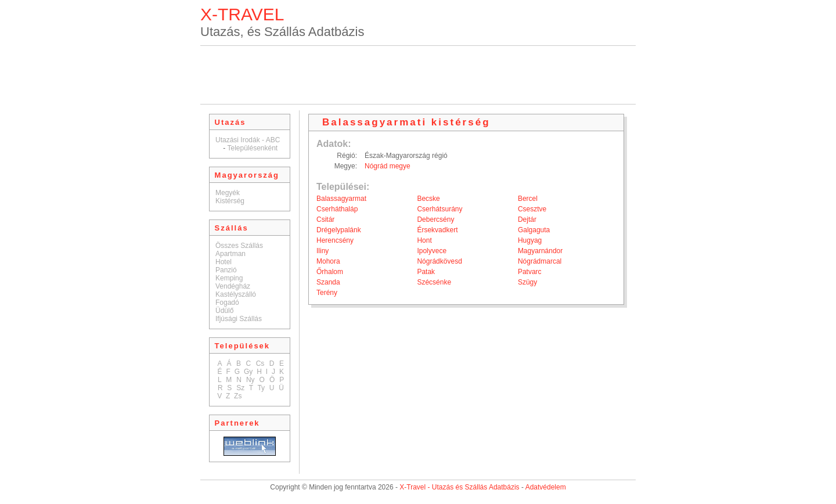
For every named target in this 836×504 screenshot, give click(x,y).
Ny (251, 380)
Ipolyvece (432, 251)
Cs (260, 363)
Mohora (328, 261)
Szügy (527, 282)
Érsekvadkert (437, 230)
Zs (238, 396)
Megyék (228, 193)
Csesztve (532, 209)
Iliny (322, 251)
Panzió (226, 270)
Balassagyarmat (341, 199)
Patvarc (530, 272)
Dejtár (527, 219)
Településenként (252, 148)
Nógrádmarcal (540, 261)
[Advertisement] (418, 75)
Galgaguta (534, 230)
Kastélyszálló (236, 294)
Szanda (328, 282)
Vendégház (233, 286)
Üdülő (224, 311)
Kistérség (230, 201)
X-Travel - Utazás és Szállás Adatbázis (459, 487)
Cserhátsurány (439, 209)
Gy (248, 372)
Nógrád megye (388, 166)
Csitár (325, 219)
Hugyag (530, 240)
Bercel (528, 199)
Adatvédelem (546, 487)
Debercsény (435, 219)
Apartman (230, 254)
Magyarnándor (540, 251)
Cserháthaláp (337, 209)
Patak (426, 272)
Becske (428, 199)
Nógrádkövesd (439, 261)
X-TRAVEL (242, 14)
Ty (261, 388)
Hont (424, 240)
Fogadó (227, 303)
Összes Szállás (239, 246)
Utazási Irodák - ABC (248, 140)
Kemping (229, 278)
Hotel (224, 262)
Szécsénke (434, 282)
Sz (240, 388)
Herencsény (335, 240)
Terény (327, 293)
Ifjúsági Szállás (239, 319)
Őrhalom (330, 272)
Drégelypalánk (339, 230)
